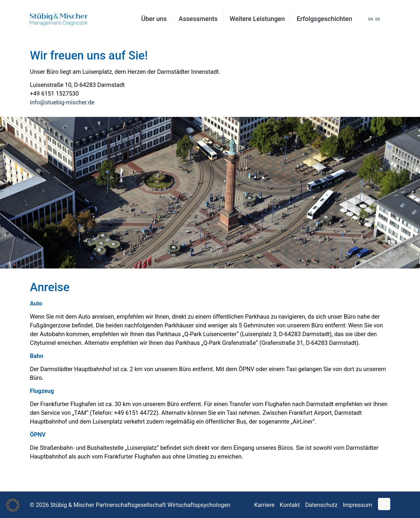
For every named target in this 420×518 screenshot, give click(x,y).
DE (378, 19)
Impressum (357, 505)
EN (371, 19)
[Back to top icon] (384, 504)
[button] (13, 505)
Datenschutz (321, 505)
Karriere (264, 505)
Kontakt (290, 505)
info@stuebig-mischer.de (62, 102)
